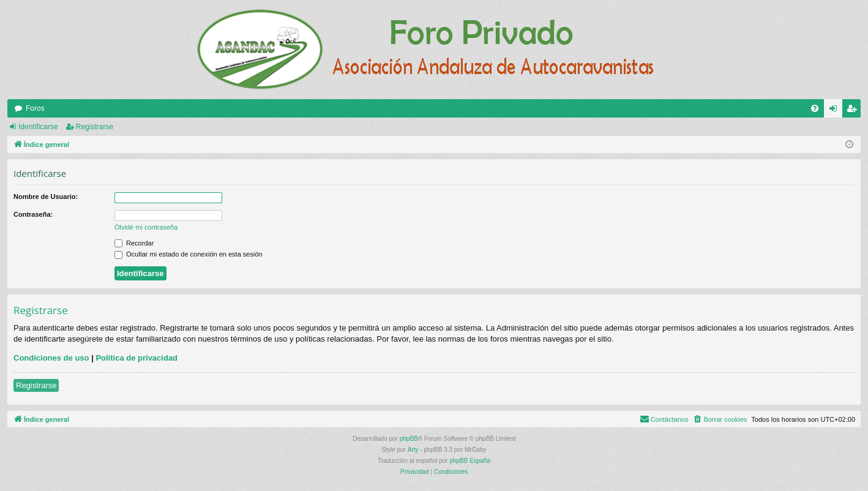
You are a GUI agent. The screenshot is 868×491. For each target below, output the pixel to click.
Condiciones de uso (51, 358)
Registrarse (95, 127)
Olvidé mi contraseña (146, 227)
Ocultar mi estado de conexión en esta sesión (189, 254)
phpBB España (470, 461)
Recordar (134, 243)
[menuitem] (815, 108)
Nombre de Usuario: (46, 197)
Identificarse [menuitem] (836, 111)
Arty (413, 450)
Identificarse (38, 127)
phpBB (409, 439)
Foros (35, 108)
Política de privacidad (137, 358)
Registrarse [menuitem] (854, 111)
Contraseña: (33, 214)
